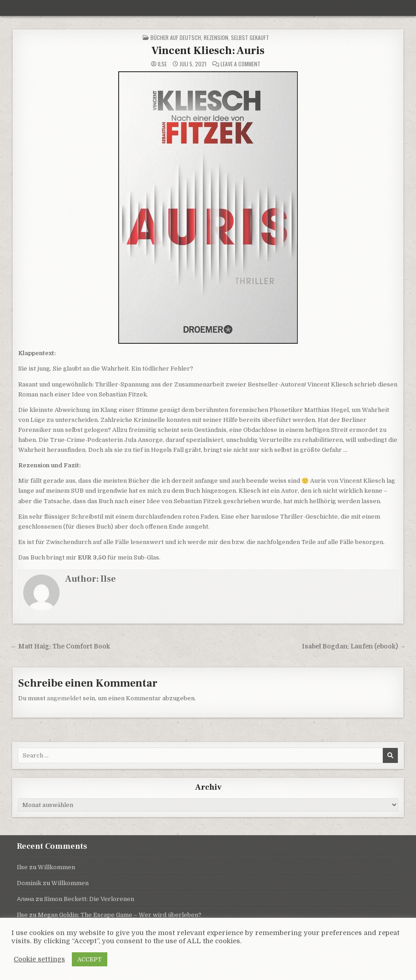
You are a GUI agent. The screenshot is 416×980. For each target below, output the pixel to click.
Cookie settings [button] (39, 959)
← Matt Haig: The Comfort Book (60, 646)
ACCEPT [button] (90, 959)
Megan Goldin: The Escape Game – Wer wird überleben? (120, 915)
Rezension (216, 37)
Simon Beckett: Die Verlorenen (89, 899)
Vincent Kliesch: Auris (208, 51)
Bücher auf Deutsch (176, 37)
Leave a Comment (241, 64)
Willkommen (56, 867)
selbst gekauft (250, 37)
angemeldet (64, 698)
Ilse (162, 64)
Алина (25, 899)
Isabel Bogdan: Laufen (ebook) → (354, 646)
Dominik (29, 883)
